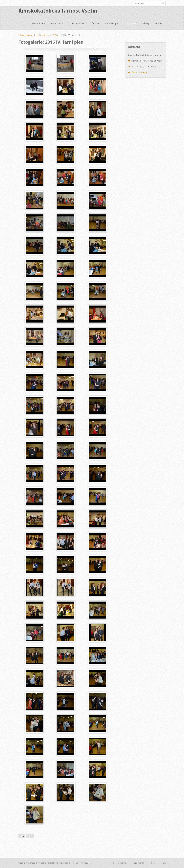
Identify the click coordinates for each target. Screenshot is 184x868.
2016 (55, 35)
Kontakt (159, 23)
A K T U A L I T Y (59, 23)
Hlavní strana (39, 23)
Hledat (163, 3)
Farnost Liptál (112, 23)
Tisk (164, 863)
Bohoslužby (78, 23)
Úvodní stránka (120, 863)
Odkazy (145, 23)
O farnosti (95, 23)
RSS (153, 863)
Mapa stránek (138, 863)
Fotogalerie (130, 23)
